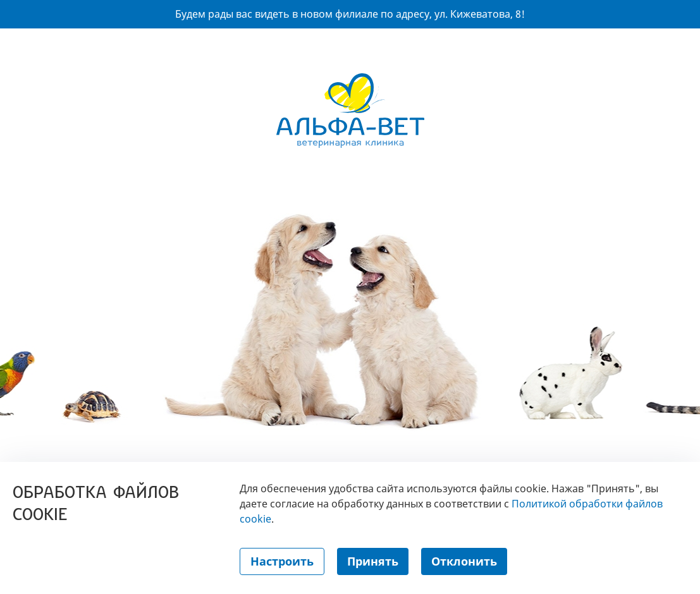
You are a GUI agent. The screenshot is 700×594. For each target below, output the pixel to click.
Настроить (282, 561)
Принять (373, 561)
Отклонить (464, 561)
